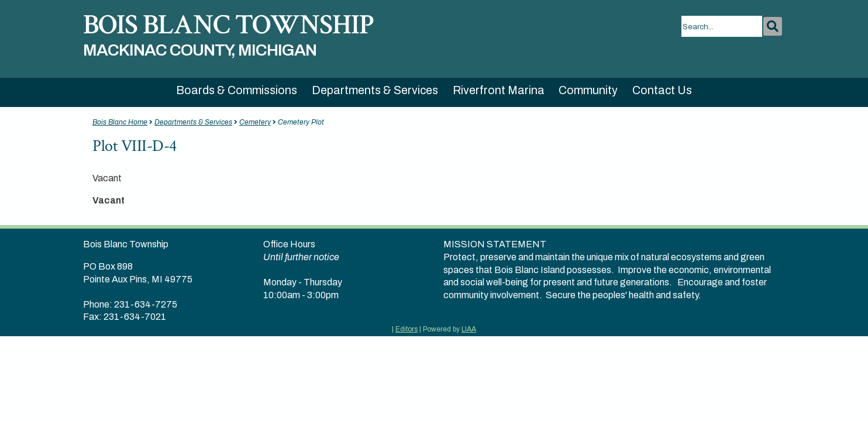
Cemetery (255, 122)
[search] (722, 26)
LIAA (469, 329)
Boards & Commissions (237, 90)
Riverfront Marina (499, 90)
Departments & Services (375, 90)
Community (588, 90)
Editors (407, 329)
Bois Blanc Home (120, 122)
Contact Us (662, 90)
